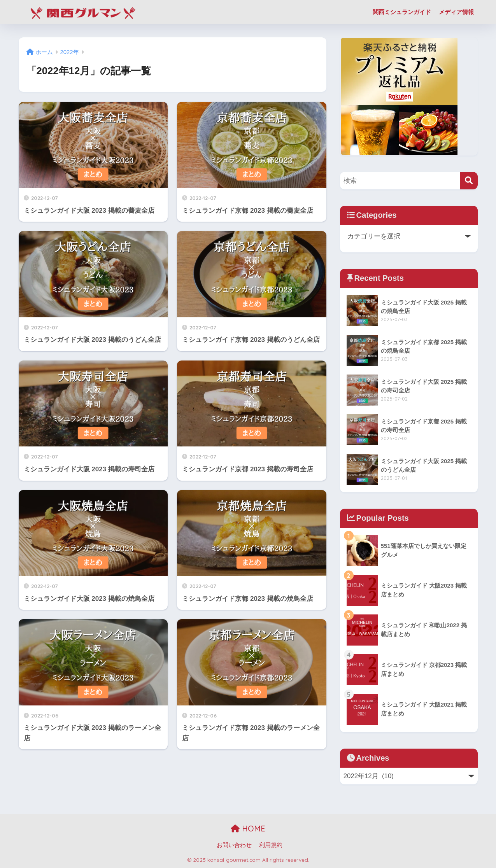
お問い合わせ (234, 845)
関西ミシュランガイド (402, 12)
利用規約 (271, 845)
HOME (248, 829)
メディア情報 (456, 12)
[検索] (469, 181)
